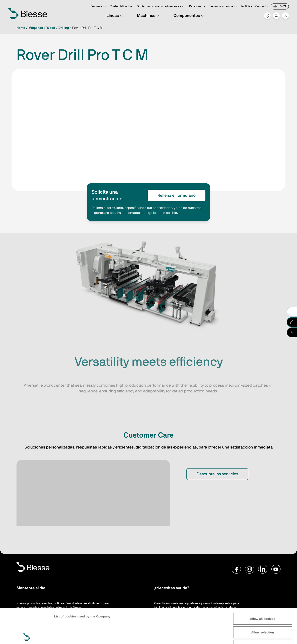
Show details (64, 636)
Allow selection (263, 597)
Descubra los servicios (217, 474)
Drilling (64, 28)
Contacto (261, 6)
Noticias (247, 6)
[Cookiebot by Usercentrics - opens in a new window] (27, 636)
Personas (198, 7)
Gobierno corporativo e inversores (161, 7)
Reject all (263, 611)
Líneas (115, 16)
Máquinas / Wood (42, 28)
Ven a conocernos (224, 7)
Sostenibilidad (122, 7)
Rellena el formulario (177, 195)
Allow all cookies (263, 584)
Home (21, 28)
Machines (149, 16)
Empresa (99, 7)
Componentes (189, 16)
